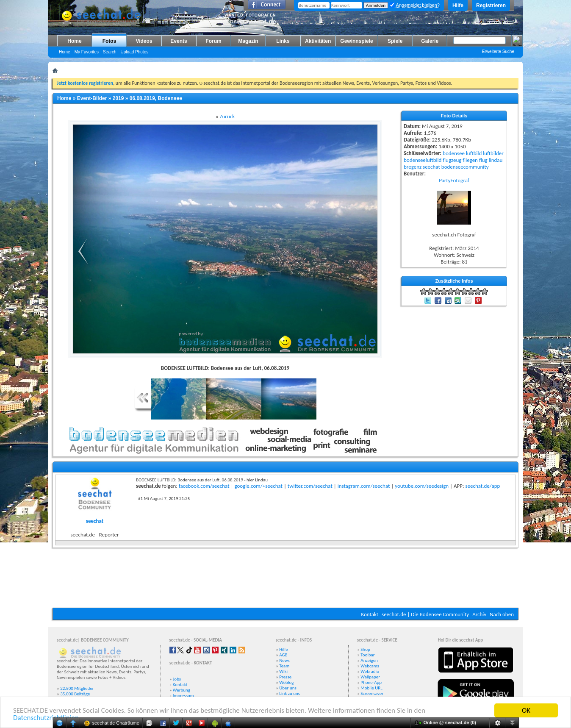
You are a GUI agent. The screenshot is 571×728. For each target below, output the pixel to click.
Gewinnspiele (356, 41)
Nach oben (502, 614)
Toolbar (367, 655)
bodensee (454, 153)
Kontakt (370, 614)
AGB (283, 655)
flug (483, 160)
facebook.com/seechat (204, 486)
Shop (365, 649)
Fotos (109, 41)
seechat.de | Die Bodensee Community (425, 614)
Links (283, 41)
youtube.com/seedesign (422, 486)
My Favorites (87, 52)
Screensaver (372, 693)
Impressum (183, 696)
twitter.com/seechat (310, 486)
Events (179, 41)
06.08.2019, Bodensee (156, 98)
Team (284, 666)
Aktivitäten (318, 41)
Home (74, 41)
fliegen (470, 160)
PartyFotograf (454, 180)
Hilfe (458, 6)
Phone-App (371, 682)
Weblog (286, 682)
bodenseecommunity (465, 167)
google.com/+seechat (258, 486)
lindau (496, 160)
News (284, 660)
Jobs (177, 679)
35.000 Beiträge (75, 694)
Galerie (430, 41)
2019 (118, 98)
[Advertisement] (285, 582)
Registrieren (491, 6)
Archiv (479, 614)
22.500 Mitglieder (77, 688)
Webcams (370, 666)
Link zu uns (290, 693)
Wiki (283, 671)
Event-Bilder (92, 98)
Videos (144, 41)
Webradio (370, 671)
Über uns (288, 688)
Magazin (248, 41)
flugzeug (452, 160)
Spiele (395, 41)
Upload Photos (135, 52)
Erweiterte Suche (498, 51)
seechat (431, 167)
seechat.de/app (482, 486)
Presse (285, 677)
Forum (213, 41)
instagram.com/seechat (364, 486)
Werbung (182, 690)
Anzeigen (369, 660)
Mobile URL (371, 688)
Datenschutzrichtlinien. (47, 718)
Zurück (227, 116)
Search (110, 52)
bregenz (413, 167)
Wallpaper (370, 677)
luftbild (474, 153)
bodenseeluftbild (423, 160)
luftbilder (493, 153)
